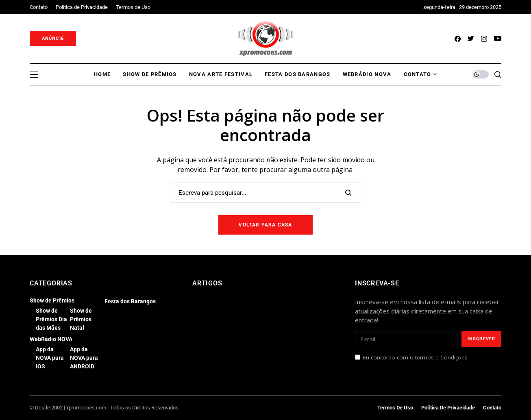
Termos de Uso (395, 408)
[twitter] (471, 39)
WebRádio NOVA (51, 339)
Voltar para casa (265, 225)
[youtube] (498, 39)
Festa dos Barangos (130, 301)
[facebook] (458, 39)
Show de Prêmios (52, 300)
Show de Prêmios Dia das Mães (51, 319)
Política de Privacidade (448, 408)
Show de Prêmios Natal (81, 319)
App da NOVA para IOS (50, 358)
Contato (492, 408)
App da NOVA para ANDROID (84, 358)
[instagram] (484, 39)
